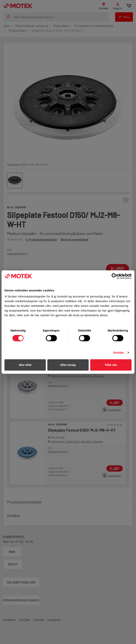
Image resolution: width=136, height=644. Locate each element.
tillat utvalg (68, 365)
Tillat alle (111, 365)
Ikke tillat (25, 365)
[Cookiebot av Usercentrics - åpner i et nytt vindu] (114, 276)
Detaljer (119, 352)
